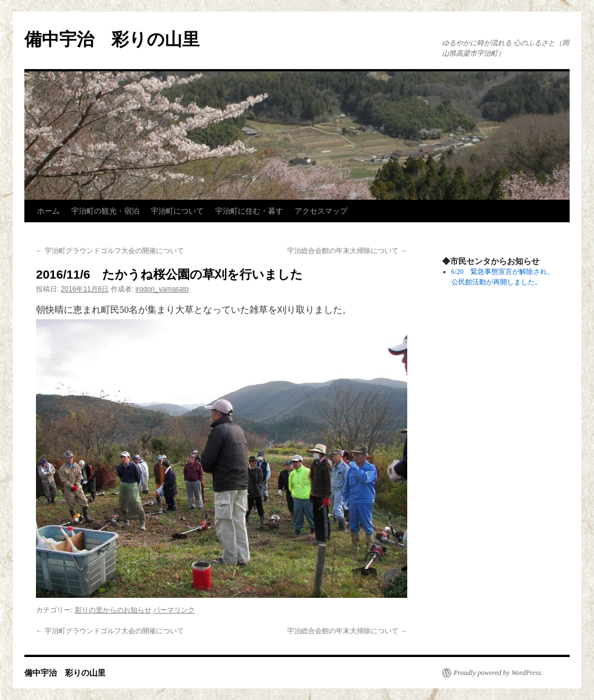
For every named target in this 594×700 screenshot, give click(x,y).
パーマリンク (174, 610)
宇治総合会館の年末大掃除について (347, 251)
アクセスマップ (321, 211)
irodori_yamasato (162, 289)
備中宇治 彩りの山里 (112, 39)
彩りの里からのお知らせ (113, 610)
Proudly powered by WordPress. (498, 673)
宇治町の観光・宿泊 (105, 211)
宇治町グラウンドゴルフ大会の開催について (110, 251)
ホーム (48, 211)
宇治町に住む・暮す (249, 211)
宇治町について (177, 211)
